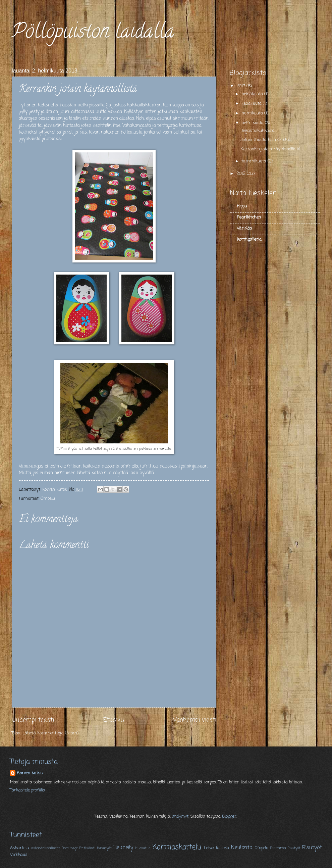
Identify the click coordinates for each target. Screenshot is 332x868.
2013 (241, 86)
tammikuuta (255, 161)
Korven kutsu (30, 773)
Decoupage (70, 848)
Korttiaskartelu (177, 847)
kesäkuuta (252, 104)
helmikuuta (253, 123)
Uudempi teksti (33, 720)
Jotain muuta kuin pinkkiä (266, 140)
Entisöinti (88, 848)
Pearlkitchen (249, 217)
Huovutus (143, 848)
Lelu (225, 848)
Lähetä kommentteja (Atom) (50, 733)
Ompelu (48, 499)
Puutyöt (294, 848)
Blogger (229, 816)
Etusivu (114, 720)
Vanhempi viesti (195, 720)
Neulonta (242, 848)
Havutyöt (104, 848)
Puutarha (278, 848)
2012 (242, 174)
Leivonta (212, 848)
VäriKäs (244, 228)
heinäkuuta (253, 94)
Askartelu (19, 848)
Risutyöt (312, 848)
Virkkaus (19, 855)
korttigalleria (249, 239)
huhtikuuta (253, 113)
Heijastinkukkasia (258, 131)
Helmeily (123, 848)
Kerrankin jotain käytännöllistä (270, 149)
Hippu (242, 206)
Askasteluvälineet (45, 848)
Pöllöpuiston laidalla (93, 33)
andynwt (180, 816)
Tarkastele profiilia (28, 790)
